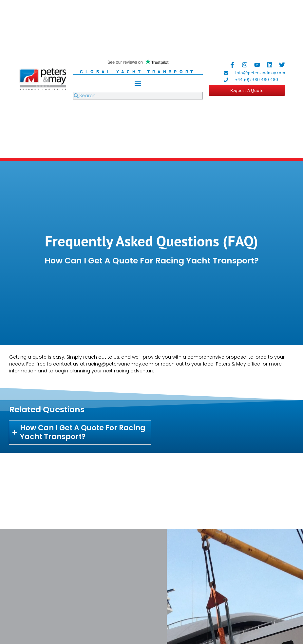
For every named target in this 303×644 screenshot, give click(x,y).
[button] (138, 83)
